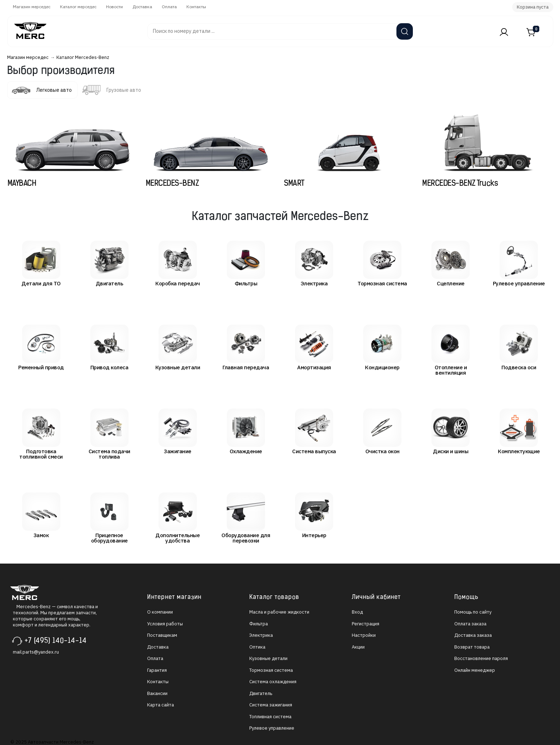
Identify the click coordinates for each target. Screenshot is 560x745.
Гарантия (157, 670)
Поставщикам (162, 635)
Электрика (261, 635)
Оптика (257, 647)
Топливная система (270, 717)
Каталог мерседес (78, 7)
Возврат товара (472, 647)
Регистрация (366, 624)
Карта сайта (161, 705)
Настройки (364, 635)
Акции (358, 647)
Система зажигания (271, 705)
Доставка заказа (473, 635)
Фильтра (259, 624)
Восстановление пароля (481, 658)
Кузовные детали (268, 658)
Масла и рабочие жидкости (279, 612)
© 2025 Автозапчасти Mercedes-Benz (52, 742)
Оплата (169, 7)
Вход (357, 612)
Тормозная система (271, 670)
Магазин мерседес (32, 7)
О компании (160, 612)
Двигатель (261, 693)
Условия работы (165, 624)
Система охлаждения (273, 682)
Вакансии (157, 693)
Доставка (142, 7)
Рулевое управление (272, 728)
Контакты (196, 7)
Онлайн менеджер (475, 670)
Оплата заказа (470, 624)
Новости (114, 7)
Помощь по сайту (473, 612)
